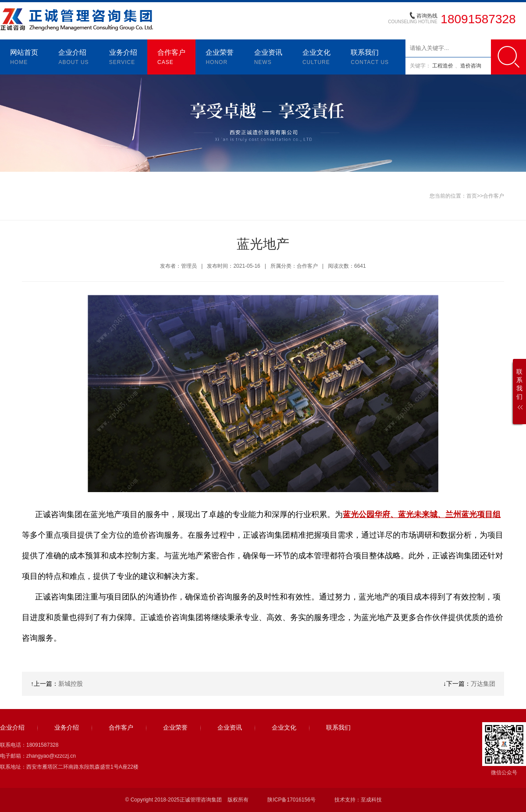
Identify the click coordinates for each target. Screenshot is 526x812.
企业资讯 (268, 58)
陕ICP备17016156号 (291, 800)
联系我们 (370, 58)
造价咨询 (471, 66)
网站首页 (24, 58)
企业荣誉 (220, 58)
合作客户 (171, 58)
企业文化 (316, 58)
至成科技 (371, 800)
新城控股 (71, 684)
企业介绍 (73, 58)
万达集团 (483, 684)
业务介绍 (123, 58)
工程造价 (443, 66)
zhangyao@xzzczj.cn (51, 756)
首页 (472, 196)
